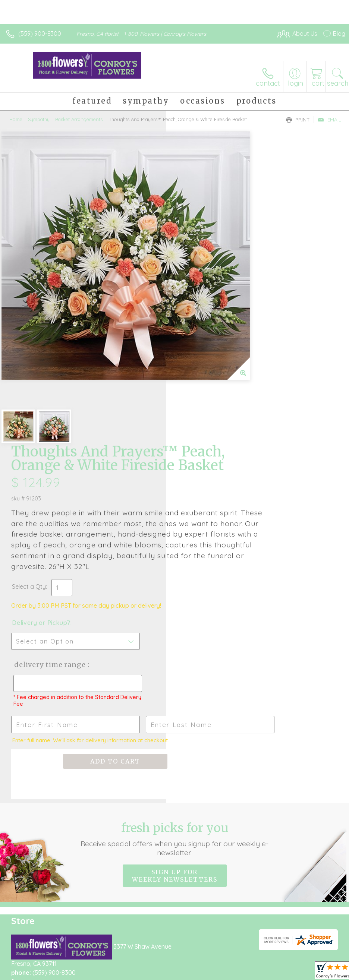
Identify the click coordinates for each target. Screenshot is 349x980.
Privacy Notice (72, 963)
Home (16, 119)
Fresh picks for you (174, 587)
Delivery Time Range (214, 398)
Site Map (171, 963)
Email (329, 120)
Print (298, 120)
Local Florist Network (125, 963)
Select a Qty (195, 320)
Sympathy (39, 119)
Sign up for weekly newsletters (175, 624)
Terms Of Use (28, 963)
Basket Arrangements (79, 119)
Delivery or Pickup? (207, 356)
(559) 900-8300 (40, 34)
